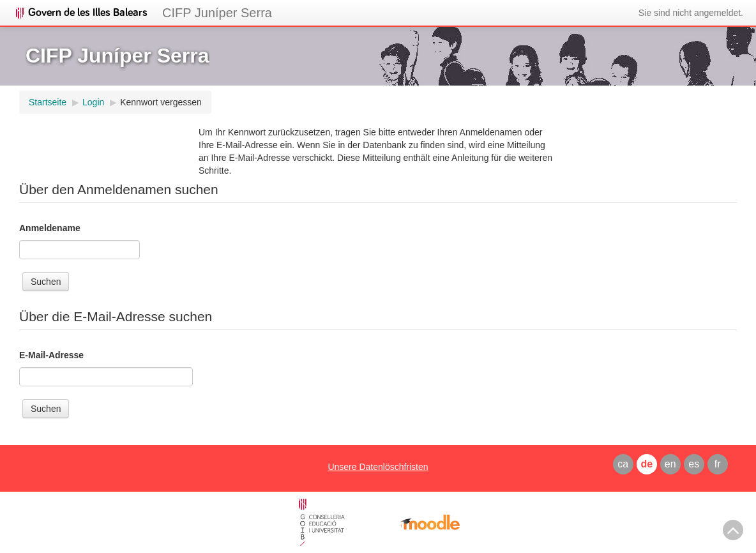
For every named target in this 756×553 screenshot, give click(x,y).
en (670, 464)
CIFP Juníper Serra (217, 13)
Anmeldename (50, 228)
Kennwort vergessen (161, 102)
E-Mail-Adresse (51, 355)
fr (718, 464)
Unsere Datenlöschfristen (378, 467)
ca (623, 464)
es (694, 464)
